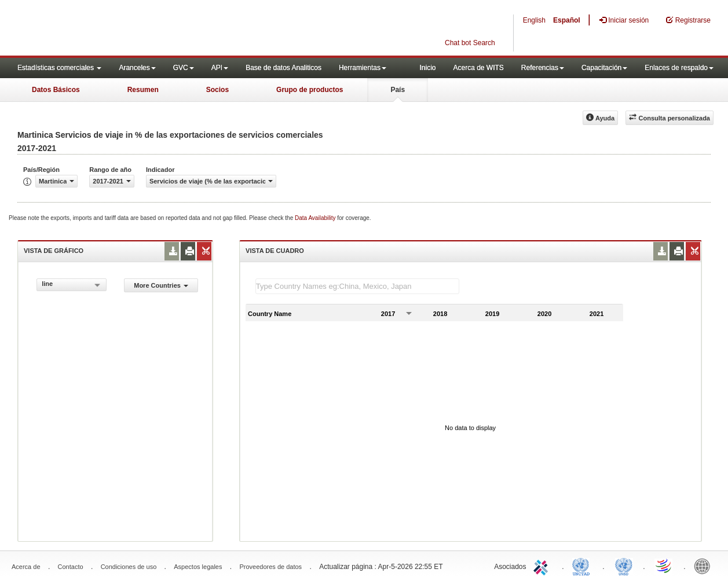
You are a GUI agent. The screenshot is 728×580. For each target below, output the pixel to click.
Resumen (143, 90)
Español (567, 20)
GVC (184, 68)
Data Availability (316, 218)
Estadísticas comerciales (59, 68)
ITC (543, 566)
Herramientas (363, 68)
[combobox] (72, 285)
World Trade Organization (664, 566)
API (220, 68)
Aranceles (137, 68)
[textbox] (357, 286)
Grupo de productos (310, 90)
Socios (217, 90)
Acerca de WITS (478, 68)
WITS (116, 29)
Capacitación (604, 68)
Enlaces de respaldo (679, 68)
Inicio (427, 68)
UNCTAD (583, 566)
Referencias (543, 68)
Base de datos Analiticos (283, 68)
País (398, 90)
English (534, 20)
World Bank (705, 566)
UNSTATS (624, 566)
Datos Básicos (56, 90)
